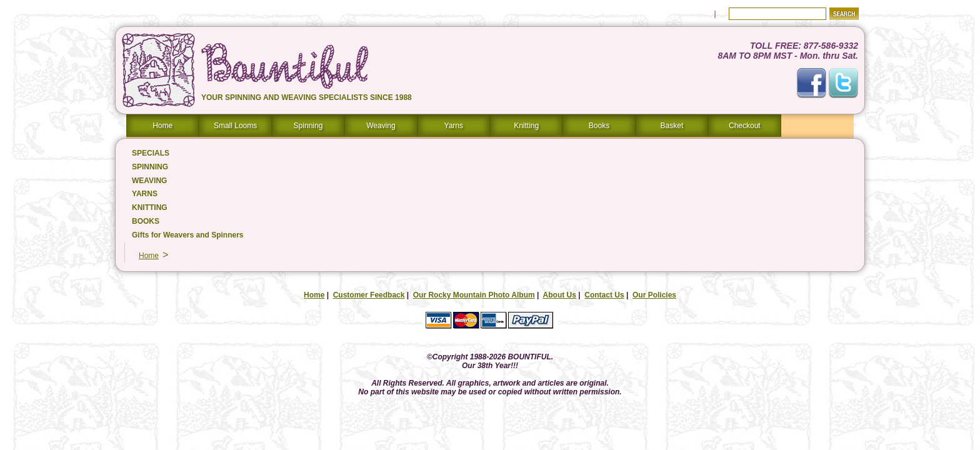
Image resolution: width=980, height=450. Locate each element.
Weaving (381, 126)
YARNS (145, 194)
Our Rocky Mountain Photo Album (474, 295)
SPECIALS (151, 153)
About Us (560, 295)
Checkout (745, 126)
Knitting (526, 126)
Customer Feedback (369, 295)
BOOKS (146, 221)
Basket (672, 126)
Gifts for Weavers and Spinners (188, 235)
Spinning (308, 126)
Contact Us (604, 295)
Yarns (454, 126)
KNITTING (150, 207)
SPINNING (150, 167)
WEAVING (149, 181)
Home (162, 126)
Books (599, 126)
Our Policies (654, 295)
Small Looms (235, 126)
